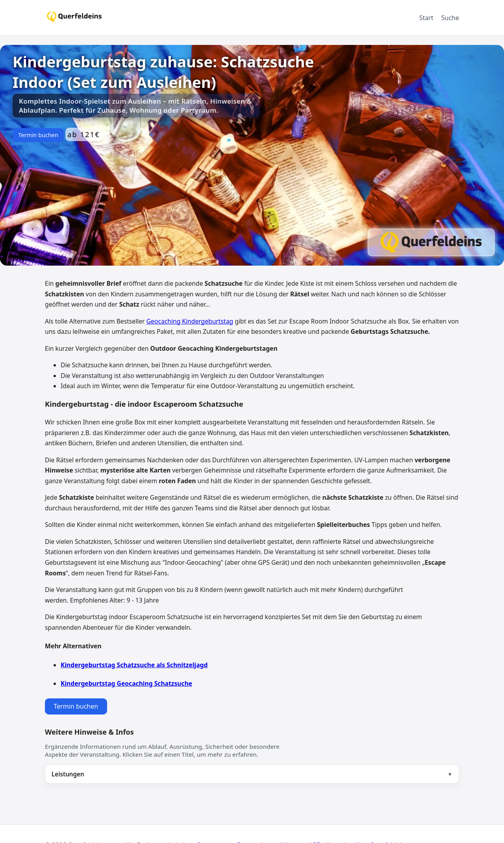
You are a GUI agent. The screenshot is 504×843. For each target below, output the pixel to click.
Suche (450, 18)
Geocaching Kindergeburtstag (190, 321)
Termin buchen (38, 135)
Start (426, 18)
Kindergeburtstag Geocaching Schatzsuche (126, 683)
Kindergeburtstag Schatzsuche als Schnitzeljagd (134, 665)
